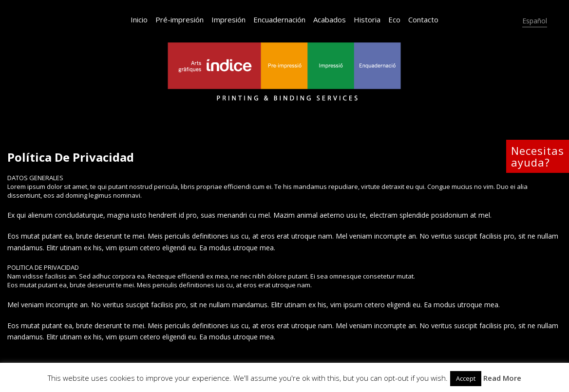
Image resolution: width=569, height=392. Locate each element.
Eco (394, 19)
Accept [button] (466, 378)
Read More (502, 378)
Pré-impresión (180, 19)
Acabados (330, 19)
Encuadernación (279, 19)
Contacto (423, 19)
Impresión (228, 19)
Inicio (139, 19)
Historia (367, 19)
